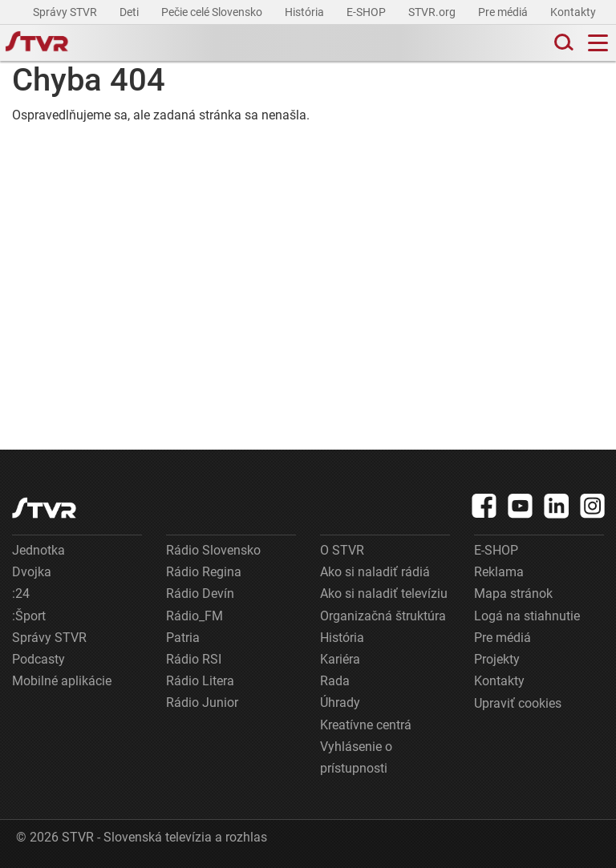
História (306, 12)
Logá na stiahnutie (527, 616)
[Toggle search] (562, 43)
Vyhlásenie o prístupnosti (356, 757)
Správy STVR (66, 12)
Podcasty (38, 659)
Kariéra (340, 659)
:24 (21, 593)
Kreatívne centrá (366, 725)
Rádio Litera (200, 681)
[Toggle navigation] (598, 43)
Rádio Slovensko (213, 550)
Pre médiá (504, 12)
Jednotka (38, 550)
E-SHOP (367, 12)
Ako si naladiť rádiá (375, 572)
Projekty (497, 659)
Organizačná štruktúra (383, 616)
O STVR (342, 550)
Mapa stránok (513, 593)
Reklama (499, 572)
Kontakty (573, 12)
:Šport (29, 616)
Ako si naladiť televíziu (384, 593)
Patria (183, 638)
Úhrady (340, 702)
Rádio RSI (194, 659)
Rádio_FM (195, 616)
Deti (130, 12)
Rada (335, 681)
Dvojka (32, 572)
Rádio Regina (204, 572)
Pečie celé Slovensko (213, 12)
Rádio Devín (200, 593)
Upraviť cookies (518, 703)
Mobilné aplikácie (62, 681)
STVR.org (433, 12)
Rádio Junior (202, 702)
